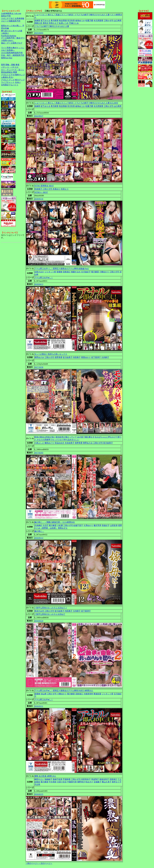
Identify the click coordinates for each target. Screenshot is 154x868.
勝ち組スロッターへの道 (12, 31)
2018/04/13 (39, 284)
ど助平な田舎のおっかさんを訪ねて (50, 614)
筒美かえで (54, 23)
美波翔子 (95, 779)
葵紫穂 (59, 272)
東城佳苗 (97, 694)
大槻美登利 (88, 694)
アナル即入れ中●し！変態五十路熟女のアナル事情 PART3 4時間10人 (64, 691)
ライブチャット (8, 82)
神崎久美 (38, 23)
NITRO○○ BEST (41, 192)
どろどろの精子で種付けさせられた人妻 (52, 26)
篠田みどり (49, 443)
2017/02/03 (39, 453)
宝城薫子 (97, 782)
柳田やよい (39, 779)
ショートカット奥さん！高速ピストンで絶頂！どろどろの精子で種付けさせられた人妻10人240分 (76, 103)
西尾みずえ (63, 528)
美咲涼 (45, 23)
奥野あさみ (39, 357)
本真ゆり (57, 189)
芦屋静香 (67, 779)
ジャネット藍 (50, 272)
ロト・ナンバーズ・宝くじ (13, 70)
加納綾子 (48, 779)
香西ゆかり (86, 357)
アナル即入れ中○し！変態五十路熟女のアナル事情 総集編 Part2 (62, 269)
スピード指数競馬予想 (11, 21)
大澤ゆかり (88, 525)
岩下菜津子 (96, 357)
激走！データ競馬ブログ (12, 43)
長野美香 (58, 357)
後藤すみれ (76, 272)
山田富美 (114, 525)
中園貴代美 (72, 782)
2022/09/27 (39, 116)
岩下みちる (45, 21)
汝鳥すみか (39, 272)
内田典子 (77, 357)
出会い (18, 82)
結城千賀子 (78, 525)
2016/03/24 (39, 621)
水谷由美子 (70, 443)
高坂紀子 (106, 525)
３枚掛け (5, 33)
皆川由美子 (68, 357)
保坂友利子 (104, 779)
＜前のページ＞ (32, 863)
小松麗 (60, 525)
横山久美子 (107, 782)
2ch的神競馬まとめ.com (11, 13)
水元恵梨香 (98, 21)
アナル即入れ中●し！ (44, 278)
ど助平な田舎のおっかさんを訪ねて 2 (51, 608)
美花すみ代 (39, 611)
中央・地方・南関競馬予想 (13, 55)
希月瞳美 (55, 21)
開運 (15, 72)
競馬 (3, 65)
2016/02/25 (39, 794)
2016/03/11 (39, 706)
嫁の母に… (39, 531)
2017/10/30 (39, 367)
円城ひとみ (74, 23)
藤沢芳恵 (97, 525)
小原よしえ (39, 443)
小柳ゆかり (104, 272)
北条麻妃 (38, 525)
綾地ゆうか (80, 21)
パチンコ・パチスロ (10, 67)
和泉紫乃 (38, 189)
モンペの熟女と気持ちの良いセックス (51, 354)
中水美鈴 (53, 782)
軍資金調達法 (7, 72)
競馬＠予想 (6, 16)
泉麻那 (37, 21)
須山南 (44, 694)
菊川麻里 (95, 272)
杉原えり (65, 189)
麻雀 (17, 65)
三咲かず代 (109, 21)
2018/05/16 (39, 199)
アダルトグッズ (8, 80)
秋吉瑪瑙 (63, 21)
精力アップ (20, 80)
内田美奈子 (86, 779)
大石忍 (45, 525)
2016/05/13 (39, 538)
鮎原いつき (64, 23)
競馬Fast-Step (7, 58)
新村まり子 (117, 782)
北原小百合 (62, 782)
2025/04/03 (39, 33)
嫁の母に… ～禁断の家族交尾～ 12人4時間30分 (55, 522)
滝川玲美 (71, 21)
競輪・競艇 (10, 65)
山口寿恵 (118, 21)
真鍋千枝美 (58, 779)
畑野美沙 (81, 782)
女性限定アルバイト (10, 85)
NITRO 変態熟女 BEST (44, 186)
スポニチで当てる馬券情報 (13, 18)
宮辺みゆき (59, 443)
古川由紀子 (86, 272)
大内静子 (105, 357)
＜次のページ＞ (46, 863)
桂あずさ (89, 782)
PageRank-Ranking (9, 36)
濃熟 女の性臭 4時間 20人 (45, 776)
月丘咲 (37, 784)
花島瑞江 (67, 272)
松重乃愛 (89, 21)
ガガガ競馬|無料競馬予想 (12, 53)
